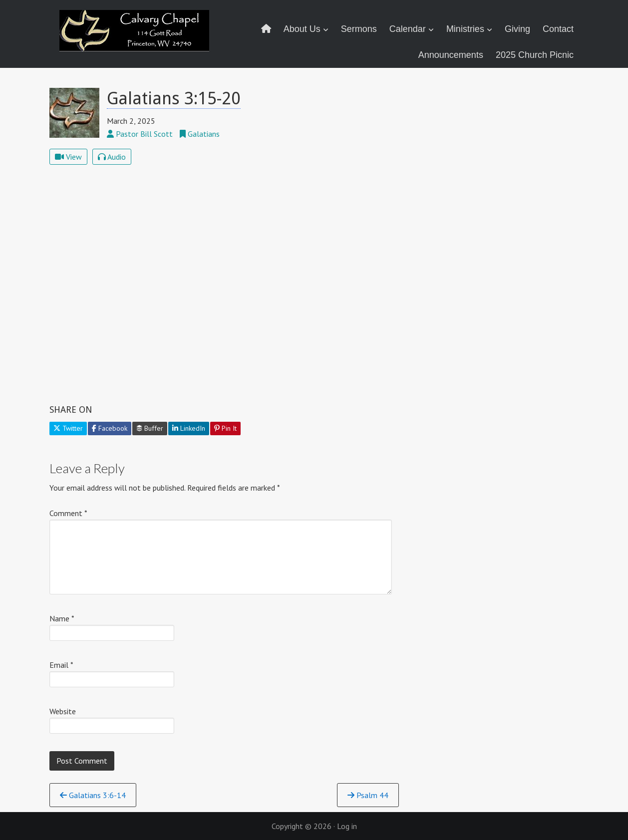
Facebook (110, 428)
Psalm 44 (368, 795)
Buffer (150, 428)
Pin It (225, 428)
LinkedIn (189, 428)
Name (62, 618)
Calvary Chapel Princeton (136, 37)
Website (63, 711)
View (68, 157)
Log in (347, 826)
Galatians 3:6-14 (93, 795)
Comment (68, 513)
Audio (112, 157)
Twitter (68, 428)
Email (61, 665)
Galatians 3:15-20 (174, 98)
